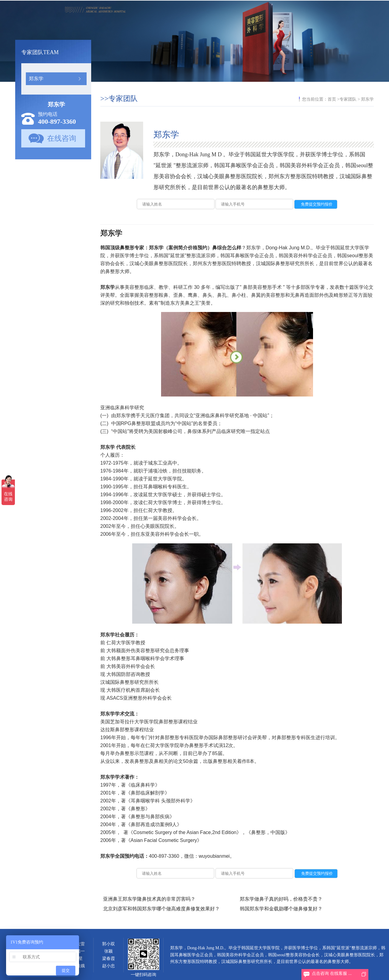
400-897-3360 (57, 121)
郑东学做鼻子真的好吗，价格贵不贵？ (281, 899)
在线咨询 (62, 138)
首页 (332, 99)
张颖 (108, 951)
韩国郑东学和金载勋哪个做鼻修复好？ (281, 909)
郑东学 (36, 79)
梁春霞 (108, 959)
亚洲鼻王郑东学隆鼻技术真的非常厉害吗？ (149, 899)
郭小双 (108, 944)
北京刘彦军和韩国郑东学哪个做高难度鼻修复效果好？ (161, 909)
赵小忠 (108, 966)
